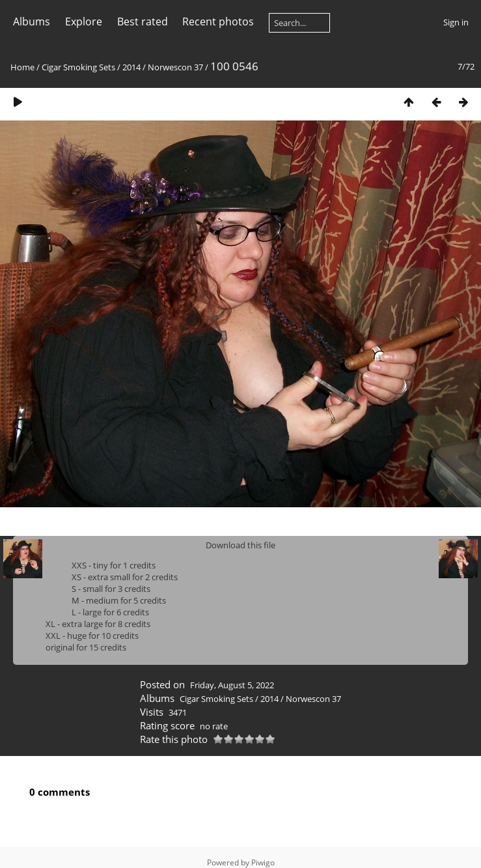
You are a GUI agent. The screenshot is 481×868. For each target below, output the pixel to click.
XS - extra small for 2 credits (125, 577)
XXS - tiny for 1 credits (114, 565)
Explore (84, 21)
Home (22, 67)
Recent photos (218, 21)
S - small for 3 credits (111, 589)
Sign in (456, 22)
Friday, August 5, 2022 (232, 685)
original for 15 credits (86, 647)
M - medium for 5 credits (119, 600)
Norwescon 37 (175, 67)
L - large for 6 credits (110, 612)
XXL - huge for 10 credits (92, 636)
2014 (131, 67)
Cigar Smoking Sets (78, 67)
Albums (32, 21)
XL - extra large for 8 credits (98, 624)
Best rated (143, 21)
